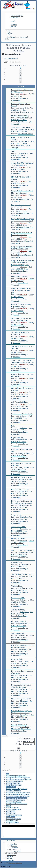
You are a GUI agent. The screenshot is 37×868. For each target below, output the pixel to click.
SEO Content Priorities (19, 277)
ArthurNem (24, 153)
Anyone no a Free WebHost (21, 127)
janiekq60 (24, 649)
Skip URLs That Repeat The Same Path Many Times (21, 319)
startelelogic (24, 108)
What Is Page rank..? (18, 633)
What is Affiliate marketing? (21, 574)
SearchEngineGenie (15, 863)
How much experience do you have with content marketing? (22, 502)
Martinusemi (25, 661)
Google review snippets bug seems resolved (21, 206)
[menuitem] (16, 16)
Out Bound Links (17, 562)
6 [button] (20, 80)
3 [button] (20, 72)
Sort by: (26, 741)
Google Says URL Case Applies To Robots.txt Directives (22, 164)
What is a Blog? (17, 586)
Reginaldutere (25, 454)
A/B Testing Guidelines (19, 402)
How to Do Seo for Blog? (20, 489)
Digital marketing (17, 438)
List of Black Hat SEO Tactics (22, 477)
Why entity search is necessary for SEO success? (22, 91)
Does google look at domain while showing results (21, 686)
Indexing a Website (18, 539)
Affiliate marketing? (18, 610)
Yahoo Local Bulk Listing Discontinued (20, 333)
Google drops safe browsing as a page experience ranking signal (23, 220)
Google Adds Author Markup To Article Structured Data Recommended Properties (22, 263)
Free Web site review (25, 134)
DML (13, 426)
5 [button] (20, 77)
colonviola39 (25, 130)
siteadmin (23, 94)
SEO (13, 151)
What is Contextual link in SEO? (23, 550)
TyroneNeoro (25, 715)
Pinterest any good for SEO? (21, 699)
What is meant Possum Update (22, 414)
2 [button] (20, 70)
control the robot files (19, 527)
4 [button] (20, 75)
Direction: (25, 744)
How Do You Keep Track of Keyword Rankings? (21, 305)
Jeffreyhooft (24, 553)
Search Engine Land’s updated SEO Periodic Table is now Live (22, 361)
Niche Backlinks (17, 659)
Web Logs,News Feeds (26, 112)
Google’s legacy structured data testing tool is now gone (22, 248)
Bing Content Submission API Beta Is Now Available (22, 234)
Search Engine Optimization (20, 99)
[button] (21, 82)
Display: (26, 739)
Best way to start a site (19, 622)
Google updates (17, 515)
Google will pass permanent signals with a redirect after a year (21, 290)
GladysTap (24, 505)
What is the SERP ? (18, 598)
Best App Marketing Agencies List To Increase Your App (22, 712)
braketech (23, 416)
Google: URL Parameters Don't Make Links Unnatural (22, 192)
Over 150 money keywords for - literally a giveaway (22, 646)
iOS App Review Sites (19, 725)
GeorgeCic (24, 118)
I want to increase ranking (20, 116)
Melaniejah (24, 675)
